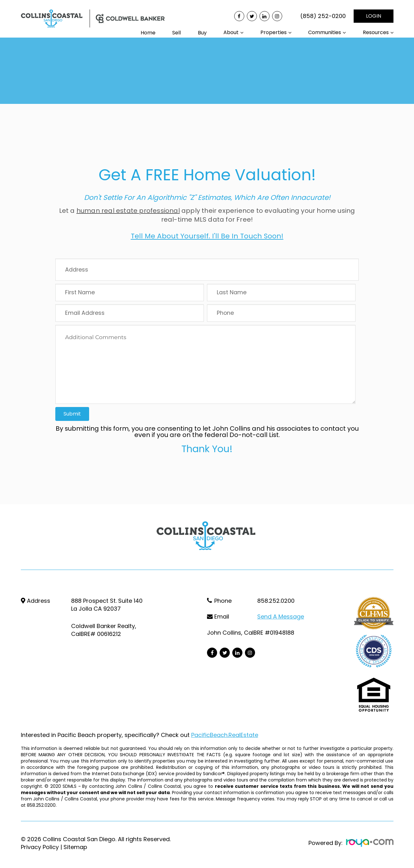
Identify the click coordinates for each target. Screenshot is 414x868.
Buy (202, 33)
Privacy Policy (40, 847)
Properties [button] (274, 32)
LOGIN (374, 16)
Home (148, 33)
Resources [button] (376, 32)
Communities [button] (325, 32)
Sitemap (75, 847)
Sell (177, 33)
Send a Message (281, 617)
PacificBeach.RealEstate (225, 735)
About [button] (231, 32)
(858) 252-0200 (323, 16)
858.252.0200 (276, 601)
